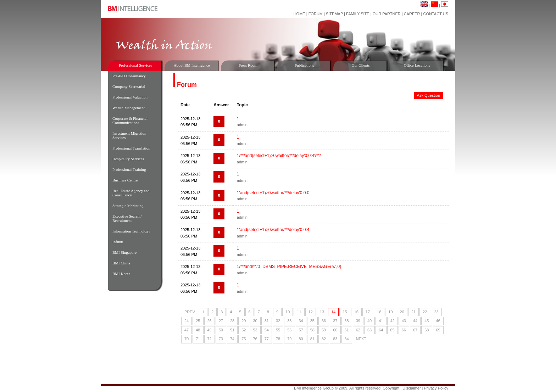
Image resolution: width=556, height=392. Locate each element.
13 (322, 312)
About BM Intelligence (192, 65)
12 (311, 312)
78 (278, 339)
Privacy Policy (436, 388)
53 (255, 330)
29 (244, 321)
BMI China (121, 263)
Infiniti (118, 242)
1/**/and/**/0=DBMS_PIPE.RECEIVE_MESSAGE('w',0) (289, 267)
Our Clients (360, 65)
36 (324, 321)
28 (232, 321)
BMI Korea (121, 274)
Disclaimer (412, 388)
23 (436, 312)
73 (221, 339)
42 (393, 321)
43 (404, 321)
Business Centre (125, 180)
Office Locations (417, 65)
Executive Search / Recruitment (127, 218)
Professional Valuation (130, 97)
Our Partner (387, 14)
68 (427, 330)
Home (299, 14)
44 (415, 321)
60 (335, 330)
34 (301, 321)
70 (187, 339)
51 (232, 330)
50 (221, 330)
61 (347, 330)
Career (412, 14)
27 (221, 321)
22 (425, 312)
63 (369, 330)
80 (301, 339)
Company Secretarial (129, 86)
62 (358, 330)
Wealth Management (129, 108)
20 (402, 312)
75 (244, 339)
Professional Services (135, 65)
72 (210, 339)
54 (267, 330)
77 (267, 339)
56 (289, 330)
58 (312, 330)
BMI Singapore (124, 252)
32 (278, 321)
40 (369, 321)
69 (438, 330)
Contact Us (436, 14)
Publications (304, 65)
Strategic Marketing (128, 206)
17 (368, 312)
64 (381, 330)
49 (210, 330)
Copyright (391, 388)
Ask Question (429, 95)
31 (267, 321)
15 (345, 312)
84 (347, 339)
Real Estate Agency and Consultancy (131, 193)
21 (413, 312)
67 (415, 330)
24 (187, 321)
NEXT (361, 339)
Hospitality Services (128, 159)
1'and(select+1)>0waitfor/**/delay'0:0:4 (273, 230)
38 (347, 321)
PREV (190, 312)
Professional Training (129, 169)
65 (393, 330)
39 (358, 321)
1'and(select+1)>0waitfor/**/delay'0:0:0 (273, 193)
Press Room (248, 65)
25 (198, 321)
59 (324, 330)
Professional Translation (131, 148)
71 (198, 339)
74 (232, 339)
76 (255, 339)
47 (187, 330)
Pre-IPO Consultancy (129, 76)
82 (324, 339)
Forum (316, 14)
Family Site (358, 14)
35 (312, 321)
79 (289, 339)
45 (427, 321)
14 (333, 312)
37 (335, 321)
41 (381, 321)
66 (404, 330)
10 (288, 312)
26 (210, 321)
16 (356, 312)
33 (289, 321)
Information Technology (131, 231)
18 (379, 312)
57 (301, 330)
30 (255, 321)
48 (198, 330)
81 (312, 339)
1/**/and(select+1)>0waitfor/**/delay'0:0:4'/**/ (279, 156)
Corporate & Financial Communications (130, 121)
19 (390, 312)
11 (299, 312)
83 (335, 339)
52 (244, 330)
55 (278, 330)
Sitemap (334, 14)
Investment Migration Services (129, 135)
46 (438, 321)
